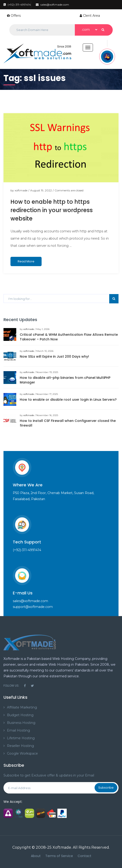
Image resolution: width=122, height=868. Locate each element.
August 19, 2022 (41, 190)
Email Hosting (18, 730)
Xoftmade (62, 847)
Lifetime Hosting (21, 738)
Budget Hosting (20, 715)
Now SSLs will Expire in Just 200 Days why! (54, 356)
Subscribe (106, 788)
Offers (14, 16)
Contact (84, 856)
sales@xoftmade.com (52, 5)
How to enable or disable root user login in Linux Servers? (68, 400)
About (36, 856)
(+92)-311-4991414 (17, 5)
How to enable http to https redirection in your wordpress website (52, 210)
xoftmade (21, 190)
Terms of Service (59, 856)
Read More (26, 261)
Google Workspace (22, 753)
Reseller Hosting (20, 746)
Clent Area (90, 16)
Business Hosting (21, 723)
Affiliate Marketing (22, 707)
